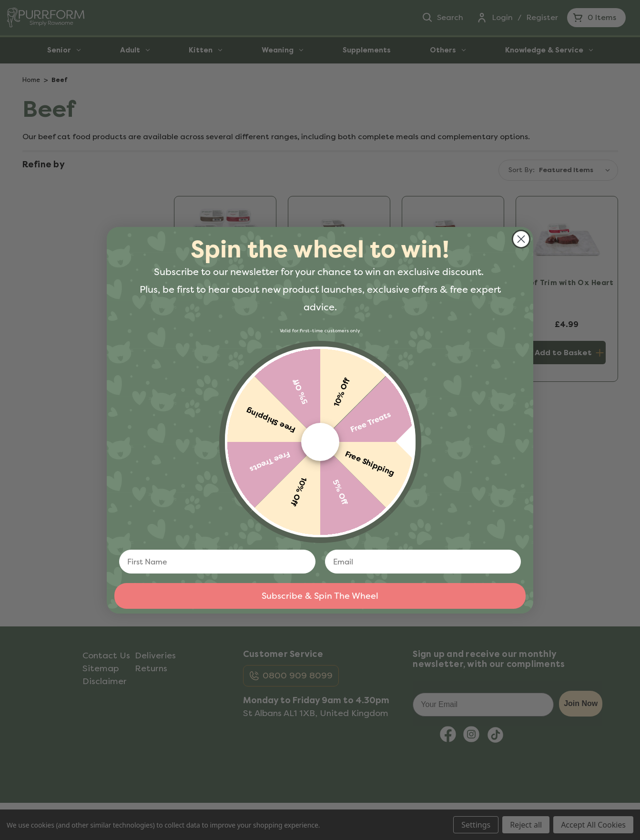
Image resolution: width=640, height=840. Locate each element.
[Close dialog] (521, 239)
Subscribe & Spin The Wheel (320, 596)
